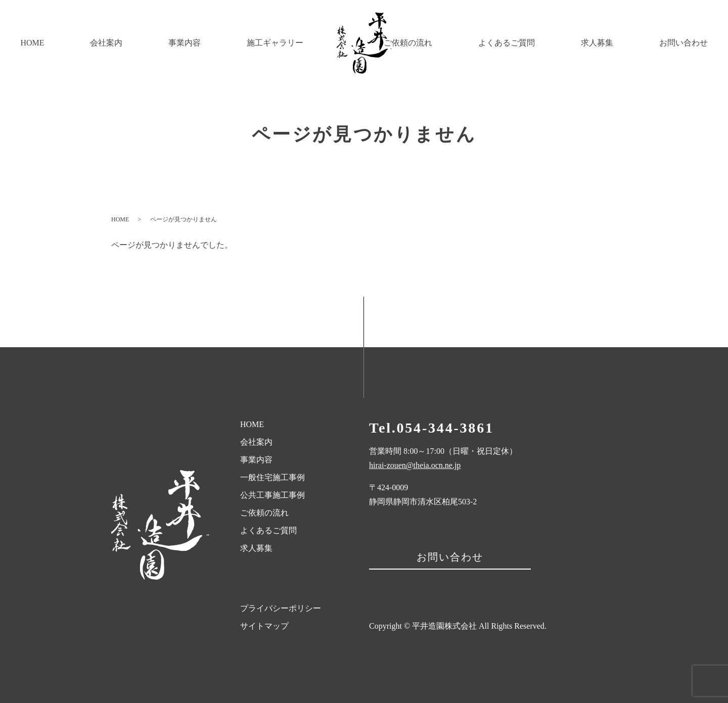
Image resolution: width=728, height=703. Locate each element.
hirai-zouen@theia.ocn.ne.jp (415, 465)
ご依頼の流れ (463, 43)
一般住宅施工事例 (272, 477)
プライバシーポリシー (281, 608)
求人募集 (620, 43)
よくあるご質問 (545, 43)
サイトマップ (264, 626)
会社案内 (83, 43)
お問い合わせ (691, 43)
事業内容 (146, 43)
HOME (25, 43)
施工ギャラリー (220, 43)
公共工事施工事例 (272, 495)
